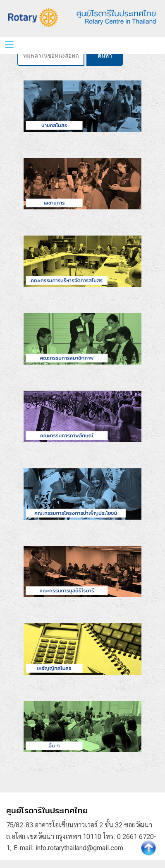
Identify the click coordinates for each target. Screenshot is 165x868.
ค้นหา (105, 56)
